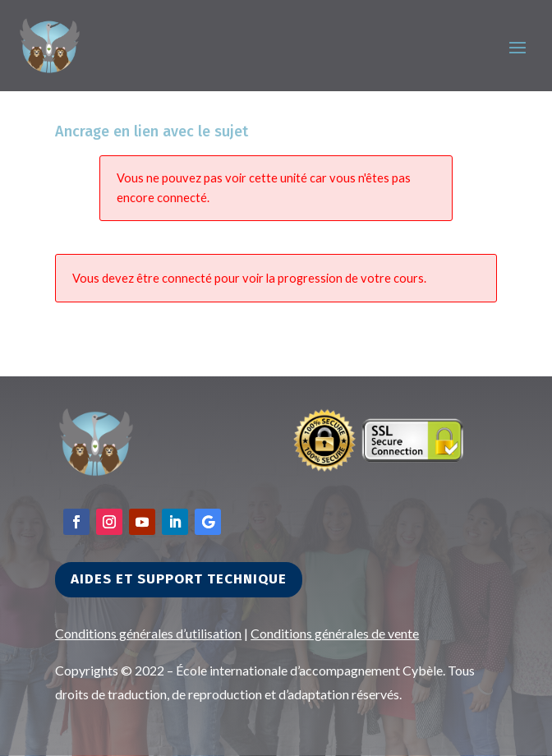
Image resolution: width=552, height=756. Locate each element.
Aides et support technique (179, 579)
